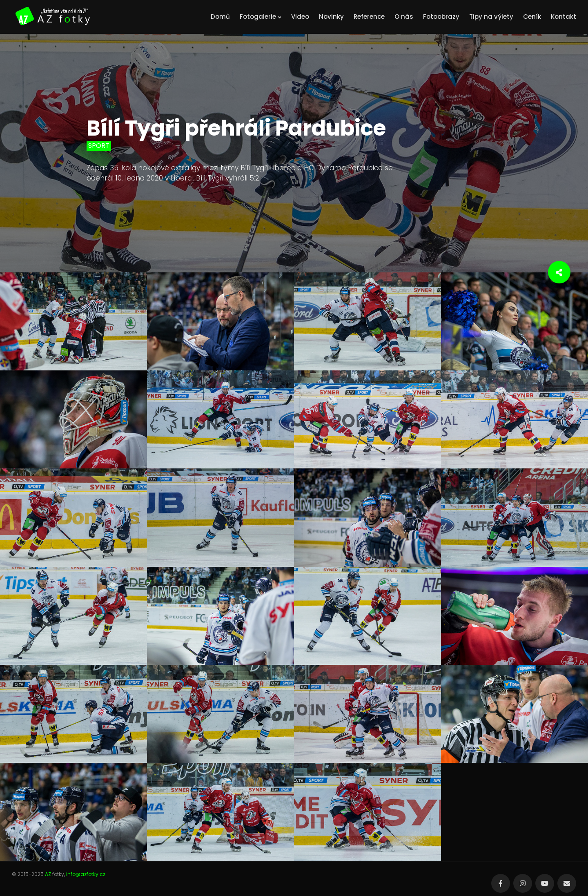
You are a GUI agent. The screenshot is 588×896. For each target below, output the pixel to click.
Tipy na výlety (491, 17)
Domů (220, 17)
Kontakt (563, 17)
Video (300, 17)
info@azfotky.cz (86, 874)
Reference (369, 17)
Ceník (532, 17)
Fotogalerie (261, 17)
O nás (404, 17)
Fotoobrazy (441, 17)
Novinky (331, 17)
